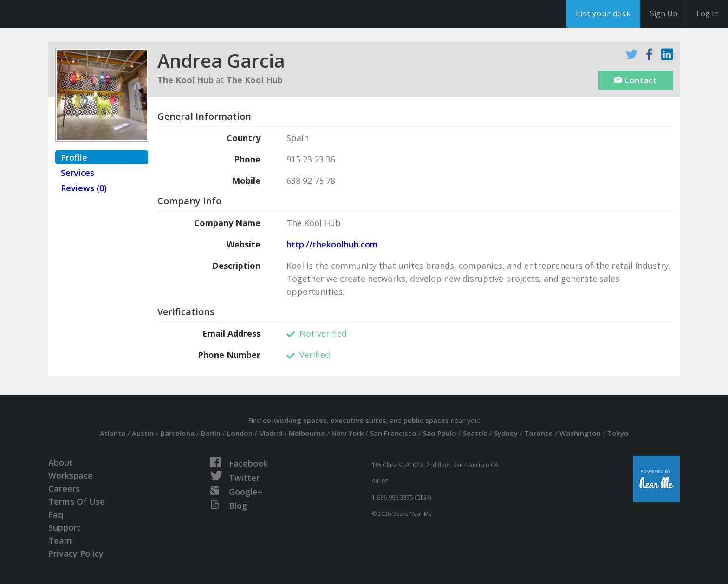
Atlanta (113, 433)
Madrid (271, 433)
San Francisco (393, 433)
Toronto (539, 433)
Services (78, 173)
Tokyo (618, 433)
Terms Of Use (77, 501)
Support (64, 527)
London (240, 433)
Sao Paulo (440, 433)
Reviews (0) (84, 188)
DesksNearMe (65, 14)
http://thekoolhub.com (332, 244)
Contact (636, 80)
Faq (56, 514)
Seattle (475, 433)
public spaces (426, 420)
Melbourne (307, 433)
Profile (74, 157)
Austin (143, 433)
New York (348, 433)
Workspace (71, 475)
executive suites (358, 420)
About (61, 462)
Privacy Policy (76, 553)
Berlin (211, 433)
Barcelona (177, 433)
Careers (64, 488)
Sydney (506, 433)
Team (60, 540)
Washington (580, 433)
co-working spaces (295, 420)
